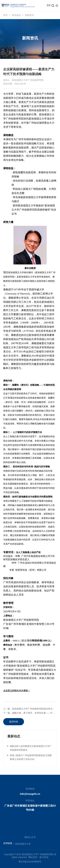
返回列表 (14, 722)
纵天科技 (44, 857)
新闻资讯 (29, 15)
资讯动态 (16, 15)
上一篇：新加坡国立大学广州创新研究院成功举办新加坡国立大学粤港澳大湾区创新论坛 (30, 709)
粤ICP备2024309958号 (30, 862)
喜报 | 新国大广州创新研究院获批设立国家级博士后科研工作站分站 (31, 757)
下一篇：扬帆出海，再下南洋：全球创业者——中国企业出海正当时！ (30, 713)
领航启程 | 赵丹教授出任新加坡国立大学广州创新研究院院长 (31, 748)
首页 (5, 15)
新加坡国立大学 (23, 844)
